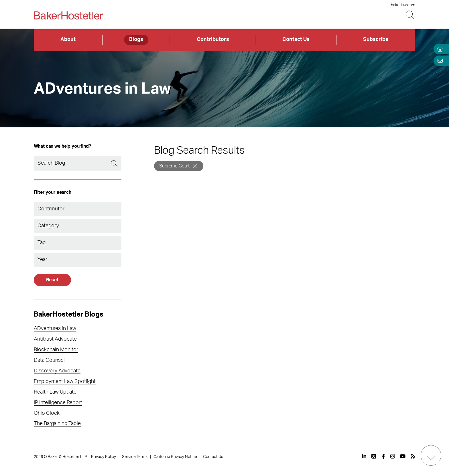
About (68, 39)
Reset (52, 280)
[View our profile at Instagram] (393, 456)
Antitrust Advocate (55, 339)
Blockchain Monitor (56, 350)
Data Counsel (49, 360)
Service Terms (135, 457)
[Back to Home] (68, 15)
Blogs (136, 39)
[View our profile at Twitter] (374, 456)
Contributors (213, 39)
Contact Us (296, 39)
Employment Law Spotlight (65, 382)
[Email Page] (439, 61)
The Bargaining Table (57, 424)
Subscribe (376, 39)
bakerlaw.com (403, 5)
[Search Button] (410, 15)
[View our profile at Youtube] (403, 456)
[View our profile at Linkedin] (364, 456)
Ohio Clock (47, 413)
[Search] (78, 163)
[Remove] (195, 166)
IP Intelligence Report (58, 403)
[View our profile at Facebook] (383, 456)
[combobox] (78, 209)
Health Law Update (55, 392)
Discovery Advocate (57, 371)
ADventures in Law (55, 329)
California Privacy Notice (175, 457)
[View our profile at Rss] (413, 456)
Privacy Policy (104, 457)
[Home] (439, 49)
